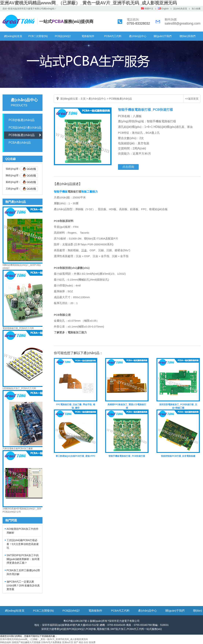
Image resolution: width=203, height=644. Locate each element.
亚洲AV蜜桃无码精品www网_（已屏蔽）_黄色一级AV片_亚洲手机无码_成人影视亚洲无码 (88, 3)
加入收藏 (196, 9)
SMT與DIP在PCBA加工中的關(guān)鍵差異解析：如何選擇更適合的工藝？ (23, 559)
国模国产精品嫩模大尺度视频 (26, 642)
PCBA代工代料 (113, 36)
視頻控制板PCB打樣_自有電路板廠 (178, 456)
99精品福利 (6, 642)
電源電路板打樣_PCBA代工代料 (18, 328)
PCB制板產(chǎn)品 (22, 135)
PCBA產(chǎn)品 (20, 143)
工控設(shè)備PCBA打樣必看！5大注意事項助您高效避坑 (23, 544)
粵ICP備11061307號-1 (76, 621)
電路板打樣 (74, 192)
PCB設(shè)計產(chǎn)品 (25, 128)
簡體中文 (147, 9)
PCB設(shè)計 (63, 36)
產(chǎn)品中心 (138, 36)
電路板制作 (88, 36)
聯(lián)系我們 (188, 36)
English (163, 9)
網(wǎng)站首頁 (13, 36)
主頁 (83, 99)
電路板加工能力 (77, 332)
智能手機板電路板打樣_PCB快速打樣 (127, 456)
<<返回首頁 (192, 99)
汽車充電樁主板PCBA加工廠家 (18, 449)
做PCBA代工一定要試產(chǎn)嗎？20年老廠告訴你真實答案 (23, 585)
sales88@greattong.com (183, 23)
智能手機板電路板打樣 (161, 121)
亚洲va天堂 (68, 642)
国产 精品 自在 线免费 (85, 642)
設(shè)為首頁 (180, 9)
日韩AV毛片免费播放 (51, 642)
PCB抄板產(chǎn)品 (22, 120)
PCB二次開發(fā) (38, 36)
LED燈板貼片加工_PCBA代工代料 (19, 388)
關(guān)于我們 (163, 36)
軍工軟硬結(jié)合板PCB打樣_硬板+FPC (75, 456)
